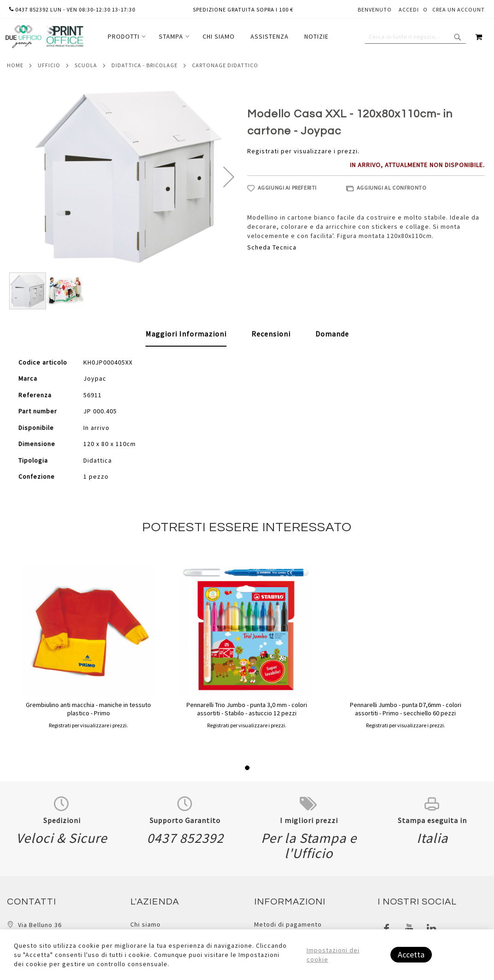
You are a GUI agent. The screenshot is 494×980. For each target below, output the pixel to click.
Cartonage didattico (225, 65)
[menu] (218, 37)
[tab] (186, 334)
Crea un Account (459, 9)
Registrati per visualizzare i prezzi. (303, 151)
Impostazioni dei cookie (333, 955)
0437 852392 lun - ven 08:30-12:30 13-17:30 (72, 9)
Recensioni (271, 334)
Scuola (86, 65)
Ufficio (49, 65)
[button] (229, 177)
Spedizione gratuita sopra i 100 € (243, 9)
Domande (332, 334)
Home (15, 65)
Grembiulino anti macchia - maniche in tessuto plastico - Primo (88, 709)
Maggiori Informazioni (186, 334)
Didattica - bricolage (145, 65)
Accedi (409, 9)
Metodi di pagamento (288, 924)
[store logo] (44, 37)
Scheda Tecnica (272, 247)
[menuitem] (125, 37)
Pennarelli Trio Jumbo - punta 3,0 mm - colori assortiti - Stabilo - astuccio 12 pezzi (247, 709)
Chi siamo (145, 924)
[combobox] (415, 37)
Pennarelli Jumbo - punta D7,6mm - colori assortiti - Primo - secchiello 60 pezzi (406, 709)
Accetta (411, 954)
